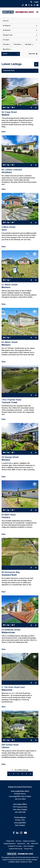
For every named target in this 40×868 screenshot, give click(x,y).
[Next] (36, 64)
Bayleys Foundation (29, 841)
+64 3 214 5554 (20, 799)
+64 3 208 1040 (20, 812)
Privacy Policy (28, 849)
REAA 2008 (35, 844)
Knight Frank (10, 841)
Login (36, 2)
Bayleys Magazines (10, 844)
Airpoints (19, 841)
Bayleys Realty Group (16, 849)
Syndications (21, 844)
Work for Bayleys (29, 846)
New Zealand (20, 825)
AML (28, 844)
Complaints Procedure (15, 846)
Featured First (20, 71)
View (4, 132)
